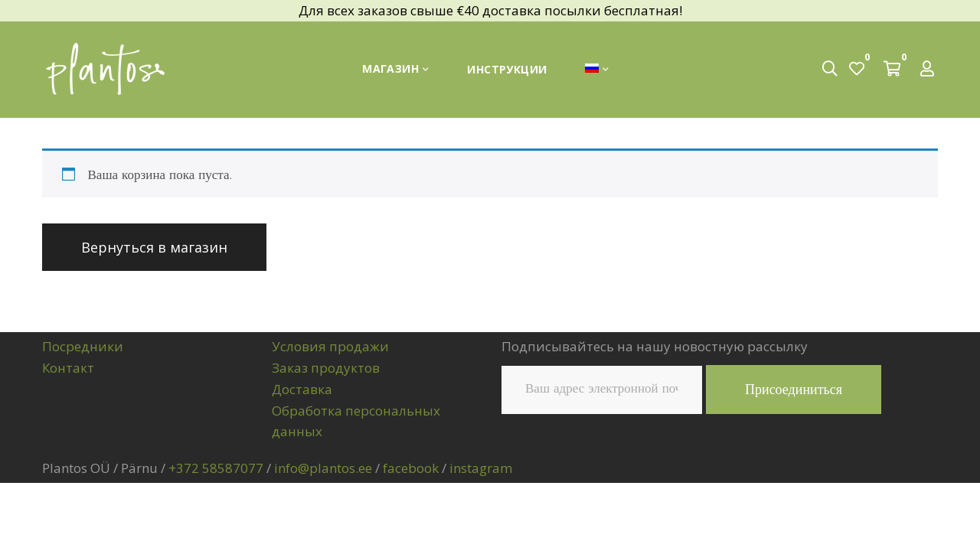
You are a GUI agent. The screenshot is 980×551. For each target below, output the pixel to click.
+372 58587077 (216, 468)
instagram (481, 468)
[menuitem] (597, 69)
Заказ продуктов (326, 368)
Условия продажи (330, 346)
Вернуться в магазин (154, 247)
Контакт (68, 368)
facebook (411, 468)
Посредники (83, 346)
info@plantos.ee (323, 468)
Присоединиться (794, 389)
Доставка (302, 389)
